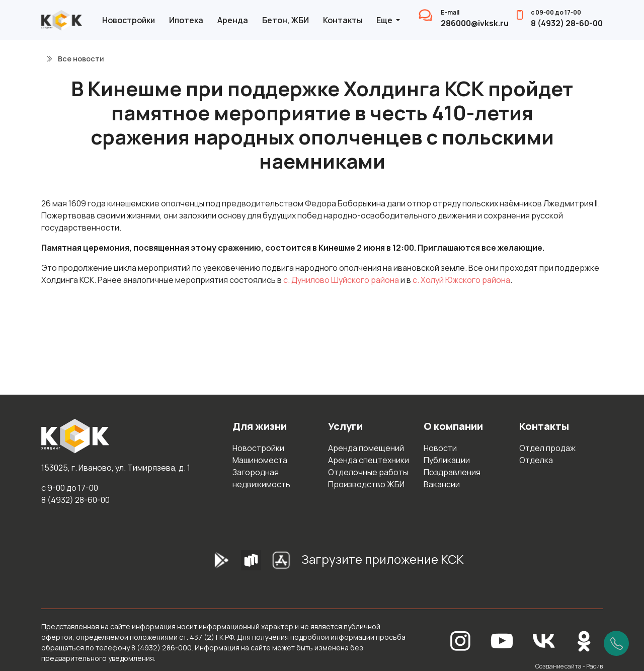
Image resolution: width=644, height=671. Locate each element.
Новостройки (129, 20)
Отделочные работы (368, 472)
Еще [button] (385, 20)
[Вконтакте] (544, 640)
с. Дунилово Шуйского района (341, 280)
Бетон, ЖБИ (286, 20)
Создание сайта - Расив (569, 666)
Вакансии (442, 484)
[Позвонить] (616, 643)
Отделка (536, 460)
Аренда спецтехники (369, 460)
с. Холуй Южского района (461, 280)
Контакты (343, 20)
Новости (440, 448)
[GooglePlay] (206, 563)
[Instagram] (460, 640)
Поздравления (452, 472)
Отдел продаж (547, 448)
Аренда (233, 20)
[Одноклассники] (584, 640)
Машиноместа (260, 460)
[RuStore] (251, 563)
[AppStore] (281, 563)
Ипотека (186, 20)
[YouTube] (502, 640)
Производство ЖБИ (366, 484)
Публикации (447, 460)
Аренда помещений (366, 448)
